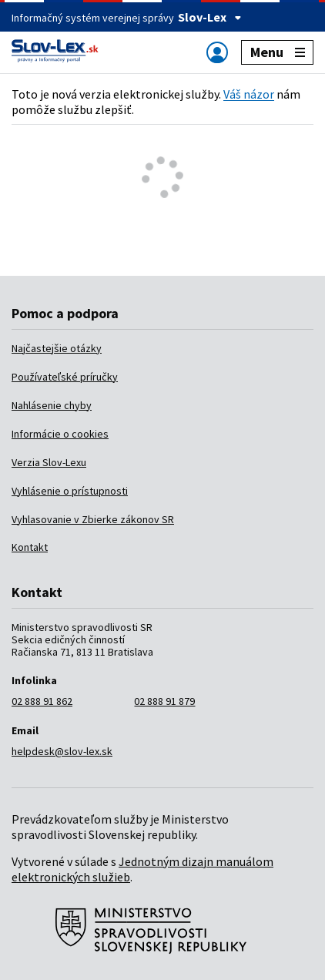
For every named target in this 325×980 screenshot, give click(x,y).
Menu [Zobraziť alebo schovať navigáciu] (278, 52)
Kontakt (30, 547)
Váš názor (249, 94)
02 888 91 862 (42, 701)
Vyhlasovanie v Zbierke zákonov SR (93, 519)
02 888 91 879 (164, 701)
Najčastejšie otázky (57, 348)
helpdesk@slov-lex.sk (62, 751)
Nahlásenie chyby (52, 405)
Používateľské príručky (65, 377)
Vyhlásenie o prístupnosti (70, 491)
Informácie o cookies (60, 434)
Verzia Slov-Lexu (49, 462)
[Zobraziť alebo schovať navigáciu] (217, 52)
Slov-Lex (210, 17)
